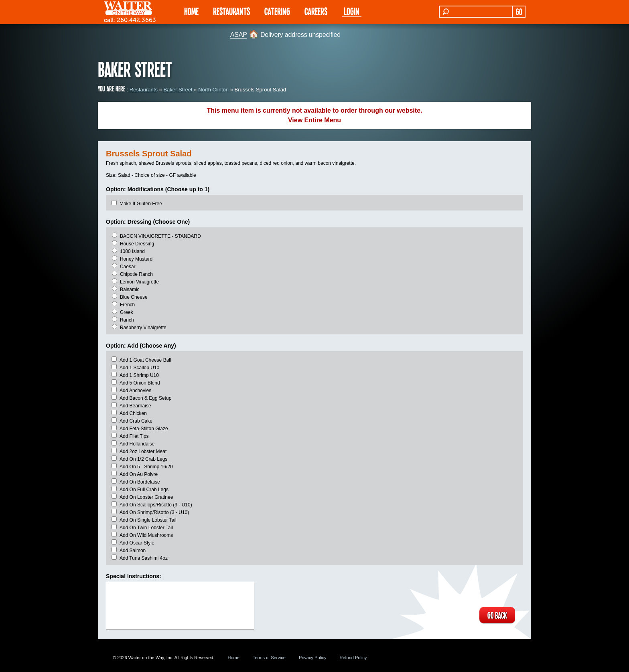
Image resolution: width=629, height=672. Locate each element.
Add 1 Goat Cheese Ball (145, 360)
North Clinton (213, 90)
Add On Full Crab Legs (144, 490)
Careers (316, 11)
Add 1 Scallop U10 (139, 368)
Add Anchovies (135, 391)
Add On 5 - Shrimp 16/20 (146, 467)
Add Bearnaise (135, 406)
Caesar (128, 267)
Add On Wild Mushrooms (146, 535)
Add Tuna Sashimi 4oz (144, 558)
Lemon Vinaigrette (139, 282)
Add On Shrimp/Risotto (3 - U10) (154, 512)
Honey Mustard (136, 259)
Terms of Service (269, 658)
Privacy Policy (312, 658)
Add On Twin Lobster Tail (146, 528)
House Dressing (137, 244)
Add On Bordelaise (140, 482)
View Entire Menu (314, 120)
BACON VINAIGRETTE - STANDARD (160, 236)
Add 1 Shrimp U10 (139, 375)
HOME (191, 11)
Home (234, 658)
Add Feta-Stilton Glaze (144, 429)
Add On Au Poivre (139, 474)
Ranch (127, 320)
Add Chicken (133, 413)
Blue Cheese (134, 297)
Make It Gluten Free (141, 204)
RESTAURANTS (231, 11)
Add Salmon (133, 551)
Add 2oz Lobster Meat (143, 451)
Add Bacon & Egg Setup (145, 398)
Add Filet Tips (134, 436)
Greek (127, 312)
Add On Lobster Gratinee (146, 497)
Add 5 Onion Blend (140, 383)
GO (519, 12)
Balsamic (130, 289)
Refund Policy (353, 658)
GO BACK (497, 615)
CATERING (277, 11)
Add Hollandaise (137, 444)
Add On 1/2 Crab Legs (143, 459)
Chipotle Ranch (136, 274)
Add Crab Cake (136, 421)
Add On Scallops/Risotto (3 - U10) (156, 505)
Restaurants (144, 90)
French (127, 305)
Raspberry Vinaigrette (143, 328)
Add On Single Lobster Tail (148, 520)
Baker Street (178, 90)
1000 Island (132, 251)
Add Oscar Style (137, 543)
